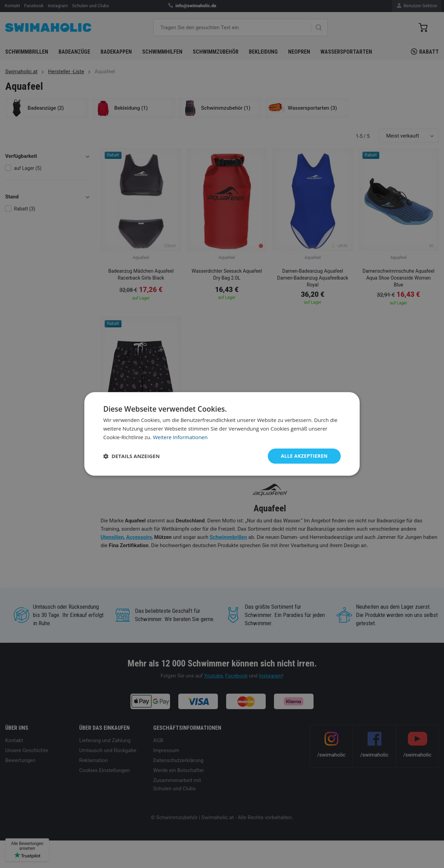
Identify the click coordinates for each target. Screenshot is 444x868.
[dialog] (222, 434)
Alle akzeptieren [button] (304, 456)
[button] (131, 456)
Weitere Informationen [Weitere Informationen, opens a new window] (180, 437)
